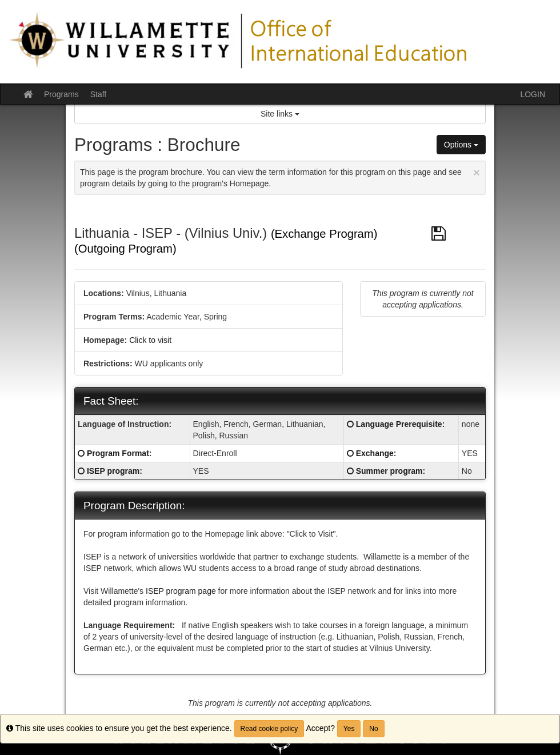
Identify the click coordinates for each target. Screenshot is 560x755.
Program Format (118, 453)
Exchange (375, 453)
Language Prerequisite (399, 424)
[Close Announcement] (477, 172)
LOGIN (533, 94)
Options (461, 145)
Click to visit (150, 340)
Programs (61, 94)
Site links (280, 114)
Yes (349, 729)
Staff (99, 94)
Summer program (389, 471)
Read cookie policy (269, 729)
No (373, 729)
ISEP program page (182, 591)
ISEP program (113, 471)
